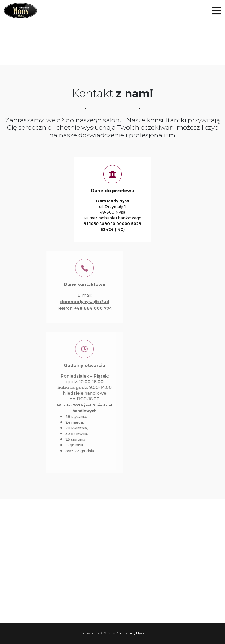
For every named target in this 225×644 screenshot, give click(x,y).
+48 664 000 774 (81, 308)
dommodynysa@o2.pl (73, 302)
